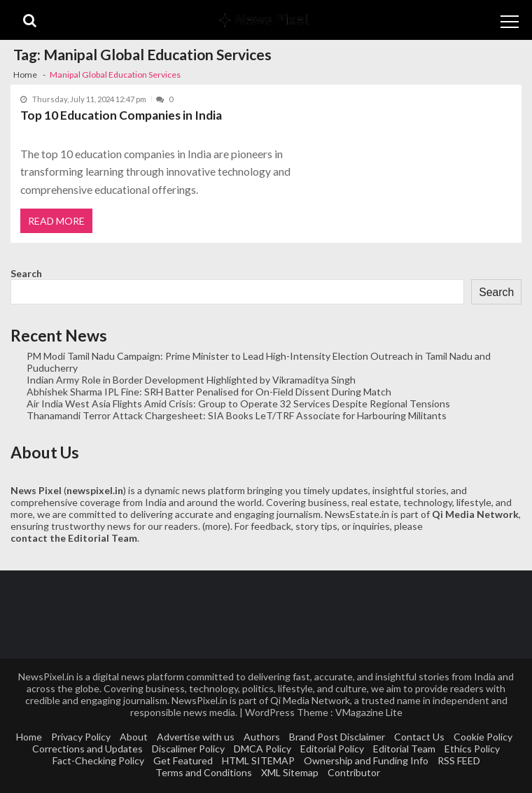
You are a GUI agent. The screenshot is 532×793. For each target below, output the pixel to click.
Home (29, 737)
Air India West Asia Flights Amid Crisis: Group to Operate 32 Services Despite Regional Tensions (238, 403)
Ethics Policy (472, 749)
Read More (56, 221)
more (216, 526)
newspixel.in (95, 490)
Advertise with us (196, 737)
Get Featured (183, 760)
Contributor (354, 772)
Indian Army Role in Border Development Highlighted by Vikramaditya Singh (191, 380)
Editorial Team (404, 749)
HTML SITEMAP (258, 760)
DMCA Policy (262, 749)
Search (26, 273)
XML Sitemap (290, 772)
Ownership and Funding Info (366, 760)
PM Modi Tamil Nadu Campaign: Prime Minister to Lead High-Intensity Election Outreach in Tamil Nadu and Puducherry (259, 362)
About (134, 737)
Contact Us (419, 737)
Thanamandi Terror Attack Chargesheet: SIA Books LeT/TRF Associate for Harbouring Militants (237, 415)
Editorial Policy (332, 749)
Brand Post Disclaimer (337, 737)
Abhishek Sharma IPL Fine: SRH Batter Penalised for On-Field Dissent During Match (209, 392)
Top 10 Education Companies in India (121, 115)
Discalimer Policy (188, 749)
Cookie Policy (483, 737)
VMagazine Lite (369, 712)
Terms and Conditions (204, 772)
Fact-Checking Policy (98, 760)
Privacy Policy (81, 737)
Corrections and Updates (87, 749)
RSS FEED (459, 760)
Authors (262, 737)
